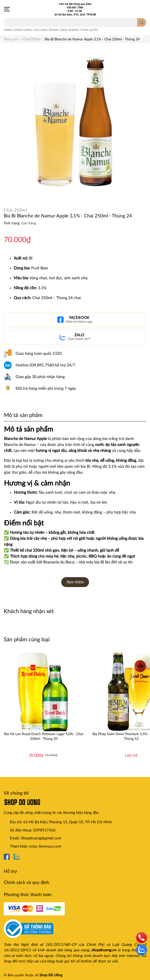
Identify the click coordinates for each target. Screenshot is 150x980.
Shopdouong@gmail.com (41, 838)
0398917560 (44, 830)
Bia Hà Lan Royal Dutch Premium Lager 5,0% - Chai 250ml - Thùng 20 (44, 736)
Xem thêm (75, 582)
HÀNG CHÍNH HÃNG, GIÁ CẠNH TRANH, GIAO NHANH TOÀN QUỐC (51, 30)
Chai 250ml (15, 210)
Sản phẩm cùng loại (27, 640)
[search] (142, 22)
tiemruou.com (50, 846)
